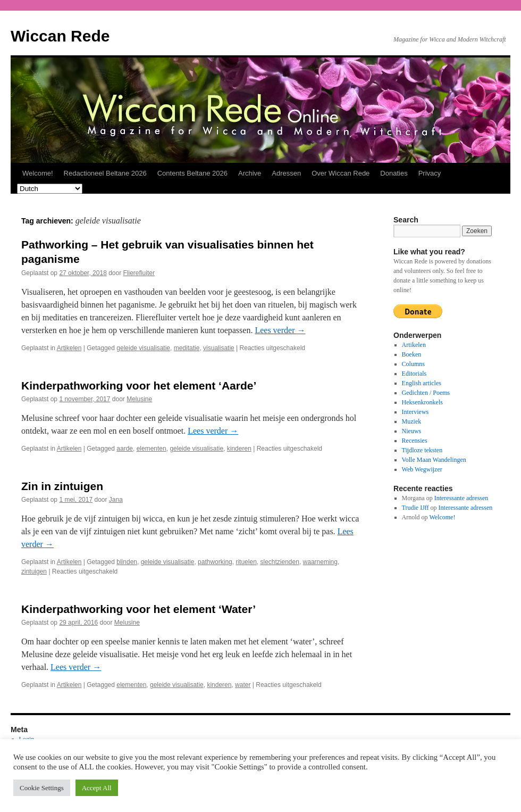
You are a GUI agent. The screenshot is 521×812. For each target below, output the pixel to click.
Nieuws (412, 431)
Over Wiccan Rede (341, 173)
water (243, 685)
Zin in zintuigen (62, 486)
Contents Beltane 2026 (192, 173)
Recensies (415, 441)
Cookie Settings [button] (42, 788)
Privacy (430, 173)
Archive (250, 173)
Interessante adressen (461, 498)
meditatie (187, 348)
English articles (422, 383)
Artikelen (69, 348)
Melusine (139, 399)
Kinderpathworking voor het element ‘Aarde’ (139, 386)
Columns (413, 364)
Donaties (394, 173)
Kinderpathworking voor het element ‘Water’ (138, 609)
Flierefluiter (139, 273)
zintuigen (34, 571)
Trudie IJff (415, 508)
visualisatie (219, 348)
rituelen (246, 562)
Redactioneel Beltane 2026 (105, 173)
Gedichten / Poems (426, 393)
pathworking (215, 562)
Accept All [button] (97, 788)
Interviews (415, 412)
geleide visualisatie (143, 348)
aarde (125, 449)
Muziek (412, 421)
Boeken (412, 354)
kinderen (239, 449)
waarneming (320, 562)
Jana (116, 500)
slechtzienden (279, 562)
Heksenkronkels (422, 402)
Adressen (286, 173)
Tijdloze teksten (422, 450)
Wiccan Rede (60, 36)
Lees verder (280, 330)
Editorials (414, 374)
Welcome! (38, 173)
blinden (127, 562)
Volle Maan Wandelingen (434, 460)
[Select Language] (50, 189)
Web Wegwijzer (422, 469)
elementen (152, 449)
